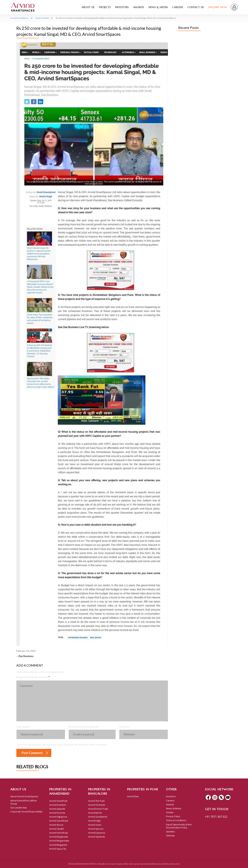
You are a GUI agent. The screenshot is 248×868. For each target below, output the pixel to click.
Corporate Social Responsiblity (26, 812)
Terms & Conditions (176, 820)
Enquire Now (218, 7)
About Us (88, 7)
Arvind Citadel (56, 829)
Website (124, 727)
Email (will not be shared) (84, 727)
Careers (178, 7)
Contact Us (196, 7)
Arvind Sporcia (96, 829)
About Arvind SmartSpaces (24, 796)
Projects (105, 7)
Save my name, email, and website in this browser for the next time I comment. (62, 744)
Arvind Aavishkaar (59, 821)
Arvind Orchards (97, 805)
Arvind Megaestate (59, 841)
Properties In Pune (143, 789)
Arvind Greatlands (98, 817)
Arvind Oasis (95, 825)
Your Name (24, 727)
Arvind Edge (94, 821)
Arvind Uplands (57, 809)
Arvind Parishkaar (59, 833)
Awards (139, 7)
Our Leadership (19, 808)
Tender (170, 812)
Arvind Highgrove (58, 817)
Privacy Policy (173, 816)
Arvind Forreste (57, 813)
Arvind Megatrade (59, 837)
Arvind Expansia (97, 833)
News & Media (158, 7)
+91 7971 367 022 (216, 817)
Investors (122, 7)
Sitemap (170, 835)
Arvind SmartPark (58, 801)
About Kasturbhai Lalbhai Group (24, 802)
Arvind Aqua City (58, 849)
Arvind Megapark (58, 845)
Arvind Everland (58, 805)
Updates (170, 831)
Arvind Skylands (97, 837)
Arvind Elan (133, 796)
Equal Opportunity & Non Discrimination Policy (179, 826)
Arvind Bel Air (95, 813)
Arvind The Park (96, 801)
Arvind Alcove (56, 825)
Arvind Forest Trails (98, 809)
